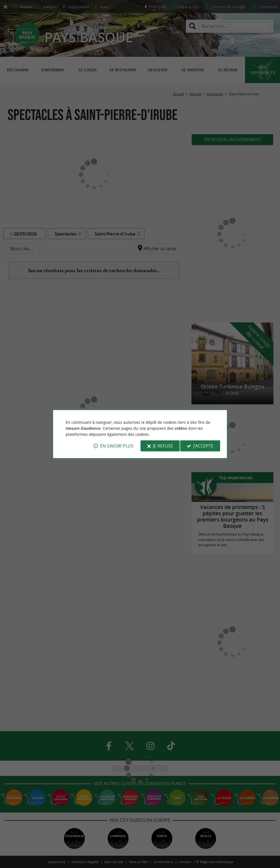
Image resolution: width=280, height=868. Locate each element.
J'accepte (203, 446)
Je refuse (163, 446)
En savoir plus (117, 446)
